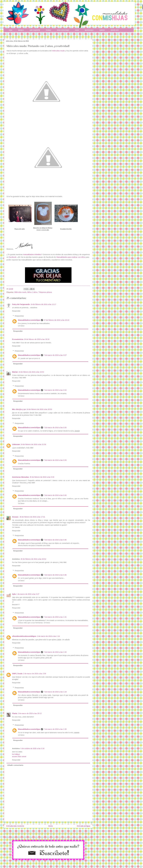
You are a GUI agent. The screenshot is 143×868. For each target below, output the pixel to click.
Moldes (21, 30)
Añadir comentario (15, 765)
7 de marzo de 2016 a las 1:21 (55, 617)
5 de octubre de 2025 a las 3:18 (32, 749)
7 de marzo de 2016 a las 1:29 (55, 729)
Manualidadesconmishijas (29, 320)
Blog (11, 30)
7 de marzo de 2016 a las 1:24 (55, 692)
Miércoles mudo (20, 292)
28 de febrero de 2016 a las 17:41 (32, 517)
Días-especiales (63, 30)
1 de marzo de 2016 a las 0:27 (28, 594)
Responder (16, 311)
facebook (13, 257)
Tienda (48, 30)
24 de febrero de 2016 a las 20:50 (39, 409)
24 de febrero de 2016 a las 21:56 (33, 444)
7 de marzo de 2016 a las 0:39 (55, 460)
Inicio (51, 826)
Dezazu (15, 517)
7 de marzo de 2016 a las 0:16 (55, 390)
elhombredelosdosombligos (24, 636)
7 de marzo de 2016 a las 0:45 (55, 540)
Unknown (16, 444)
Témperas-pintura (45, 292)
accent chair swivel (19, 757)
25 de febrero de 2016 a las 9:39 (42, 477)
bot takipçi (16, 754)
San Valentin (35, 30)
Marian (15, 372)
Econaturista (18, 339)
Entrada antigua (84, 826)
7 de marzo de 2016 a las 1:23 (55, 652)
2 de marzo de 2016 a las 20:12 (30, 713)
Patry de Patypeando (21, 304)
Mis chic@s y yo (19, 409)
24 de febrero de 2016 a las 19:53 (31, 372)
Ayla (14, 594)
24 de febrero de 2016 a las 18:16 (37, 339)
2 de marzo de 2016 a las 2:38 (35, 674)
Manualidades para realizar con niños (71, 257)
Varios (102, 30)
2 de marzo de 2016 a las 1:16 (48, 636)
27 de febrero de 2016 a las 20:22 (56, 320)
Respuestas (19, 316)
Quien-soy (115, 30)
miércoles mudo (58, 51)
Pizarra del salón (20, 229)
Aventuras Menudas (21, 477)
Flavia (15, 713)
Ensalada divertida (66, 229)
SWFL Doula (17, 674)
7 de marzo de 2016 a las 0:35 (55, 428)
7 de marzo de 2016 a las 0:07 (55, 355)
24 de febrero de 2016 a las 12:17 (43, 304)
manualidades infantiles (32, 254)
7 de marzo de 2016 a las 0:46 (55, 575)
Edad (77, 30)
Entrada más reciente (15, 826)
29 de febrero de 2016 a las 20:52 (33, 559)
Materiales (89, 30)
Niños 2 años (32, 292)
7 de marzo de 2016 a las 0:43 (55, 495)
